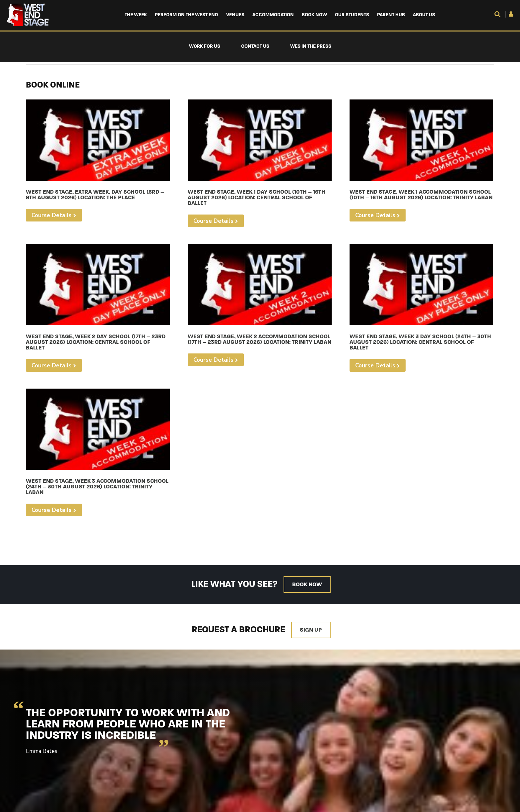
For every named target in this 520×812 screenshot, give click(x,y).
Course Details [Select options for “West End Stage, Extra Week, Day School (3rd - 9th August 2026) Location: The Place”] (52, 215)
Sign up (311, 630)
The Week (136, 15)
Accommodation (273, 15)
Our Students (352, 15)
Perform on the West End (187, 15)
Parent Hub (391, 15)
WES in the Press (311, 47)
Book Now (314, 15)
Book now (307, 585)
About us (424, 15)
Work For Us (205, 47)
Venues (235, 15)
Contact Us (255, 47)
